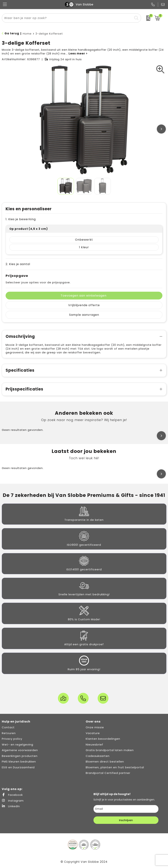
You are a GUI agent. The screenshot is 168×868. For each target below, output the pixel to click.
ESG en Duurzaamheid (18, 767)
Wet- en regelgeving (18, 745)
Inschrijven (126, 820)
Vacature (93, 733)
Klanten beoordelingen (103, 739)
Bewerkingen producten (20, 756)
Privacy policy (12, 739)
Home (27, 34)
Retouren (9, 733)
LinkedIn (11, 806)
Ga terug (12, 33)
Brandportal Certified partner (108, 773)
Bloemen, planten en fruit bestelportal (115, 767)
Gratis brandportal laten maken (110, 750)
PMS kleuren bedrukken (19, 762)
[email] (126, 809)
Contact (8, 727)
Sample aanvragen (84, 315)
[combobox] (67, 18)
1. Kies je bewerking (21, 219)
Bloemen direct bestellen (105, 762)
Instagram (13, 801)
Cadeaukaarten (98, 756)
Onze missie (95, 727)
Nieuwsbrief (94, 745)
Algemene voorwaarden (20, 750)
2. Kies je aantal (18, 264)
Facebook (12, 795)
